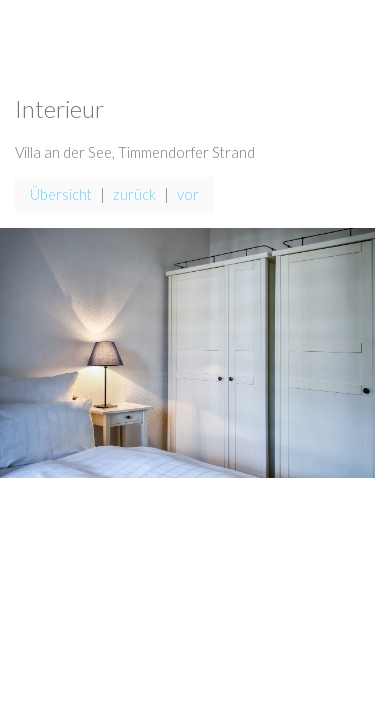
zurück (134, 194)
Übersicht (61, 194)
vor (188, 194)
